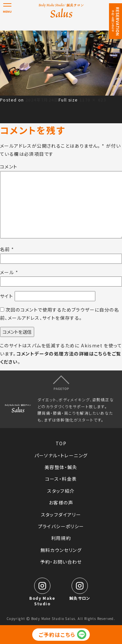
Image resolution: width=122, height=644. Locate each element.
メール (9, 272)
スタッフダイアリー (61, 515)
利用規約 (61, 538)
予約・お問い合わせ (61, 562)
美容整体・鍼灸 (61, 467)
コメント (9, 167)
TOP (61, 443)
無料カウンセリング (61, 550)
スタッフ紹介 (61, 491)
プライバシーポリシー (61, 526)
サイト (7, 296)
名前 (7, 249)
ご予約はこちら (57, 635)
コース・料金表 (61, 479)
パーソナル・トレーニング (61, 455)
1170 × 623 (93, 100)
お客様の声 (61, 503)
